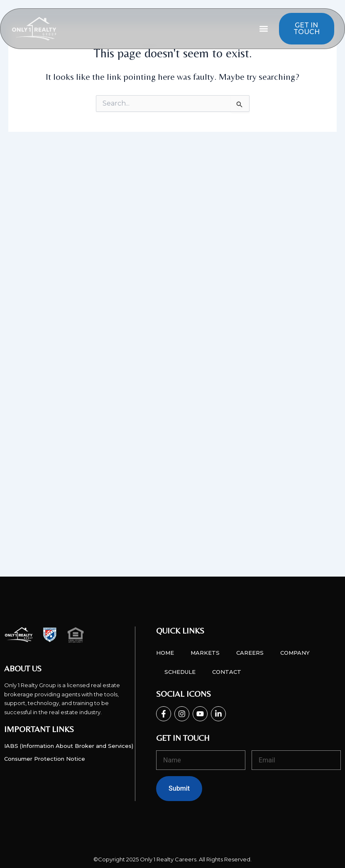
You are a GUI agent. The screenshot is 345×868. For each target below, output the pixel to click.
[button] (264, 29)
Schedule (180, 672)
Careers (250, 653)
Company (295, 653)
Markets (205, 653)
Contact (227, 672)
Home (165, 653)
